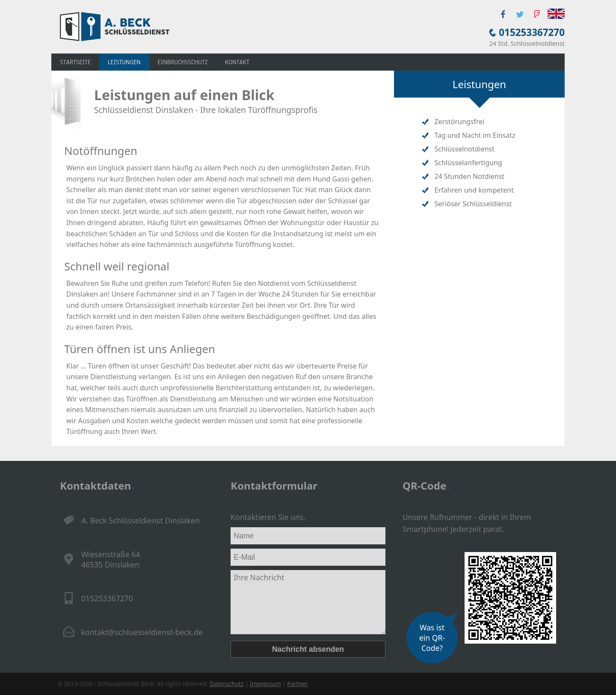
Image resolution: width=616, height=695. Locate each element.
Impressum (265, 684)
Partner (297, 684)
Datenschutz (227, 684)
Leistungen (124, 62)
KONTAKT (237, 62)
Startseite (75, 62)
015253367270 (532, 32)
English (556, 14)
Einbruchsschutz (183, 62)
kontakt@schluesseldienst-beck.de (142, 632)
